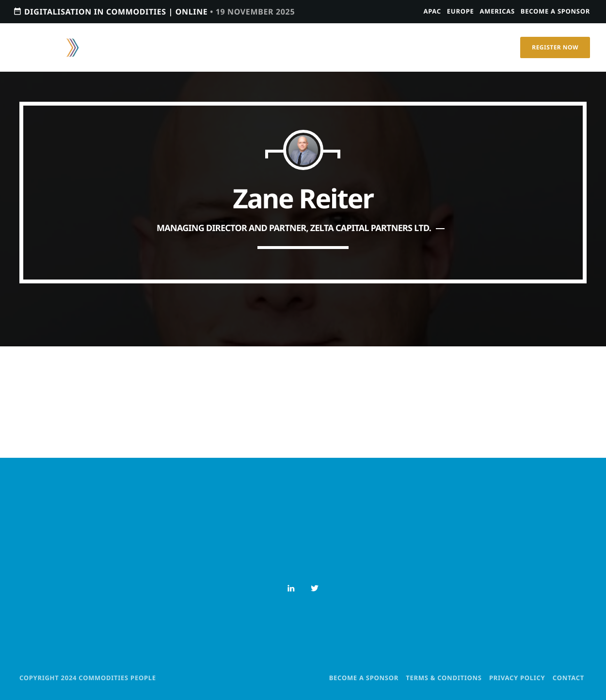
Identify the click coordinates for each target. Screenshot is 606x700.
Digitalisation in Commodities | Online (154, 11)
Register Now (555, 47)
